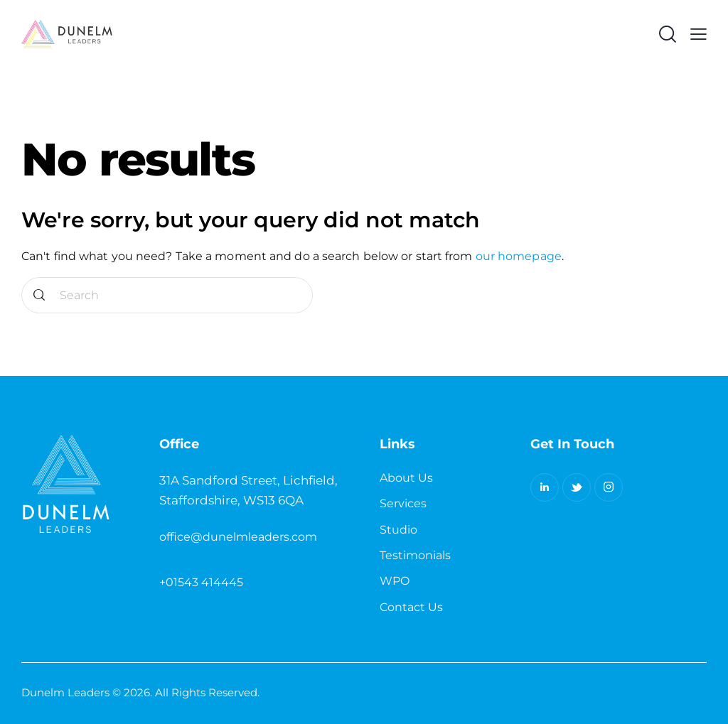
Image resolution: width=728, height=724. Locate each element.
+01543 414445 (201, 582)
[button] (698, 34)
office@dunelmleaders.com (238, 537)
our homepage (519, 256)
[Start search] (39, 295)
